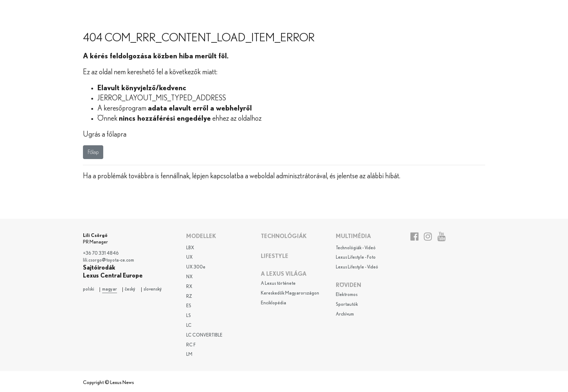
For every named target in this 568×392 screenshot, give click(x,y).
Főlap (93, 152)
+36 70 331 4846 (101, 253)
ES (189, 306)
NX (189, 277)
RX (189, 287)
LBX (190, 248)
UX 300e (196, 267)
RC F (191, 345)
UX (189, 257)
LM (189, 355)
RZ (189, 297)
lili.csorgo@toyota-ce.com (108, 260)
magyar (110, 289)
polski (89, 289)
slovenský (153, 289)
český (130, 289)
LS (189, 316)
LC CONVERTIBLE (204, 335)
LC (189, 326)
